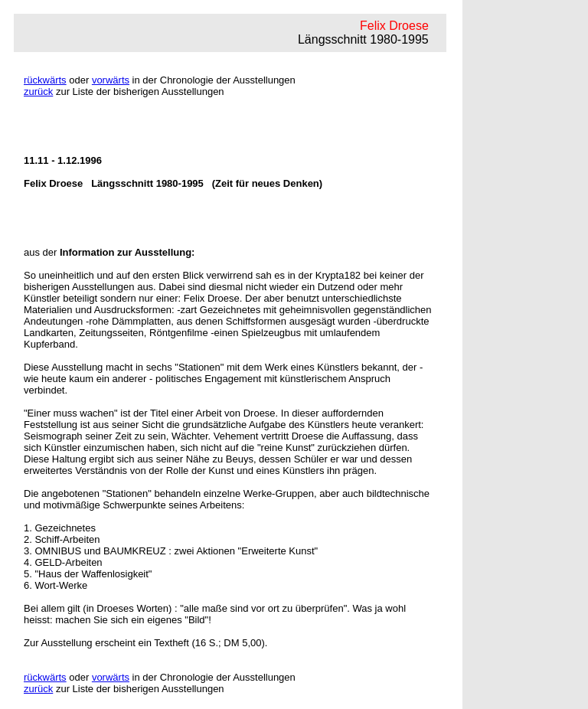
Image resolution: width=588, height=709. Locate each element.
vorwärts (111, 80)
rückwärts (45, 80)
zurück (38, 91)
